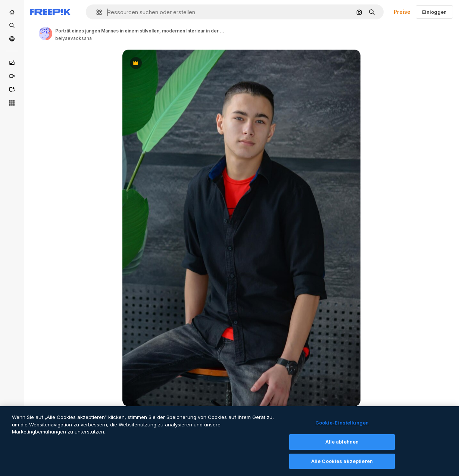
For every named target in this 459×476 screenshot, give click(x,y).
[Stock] (12, 25)
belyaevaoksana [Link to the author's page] (74, 38)
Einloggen (434, 12)
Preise (402, 12)
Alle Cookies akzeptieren (342, 465)
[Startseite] (12, 12)
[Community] (12, 39)
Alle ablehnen (342, 445)
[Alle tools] (12, 103)
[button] (96, 12)
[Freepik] (50, 12)
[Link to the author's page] (46, 34)
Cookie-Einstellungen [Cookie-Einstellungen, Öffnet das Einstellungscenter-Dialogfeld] (342, 427)
